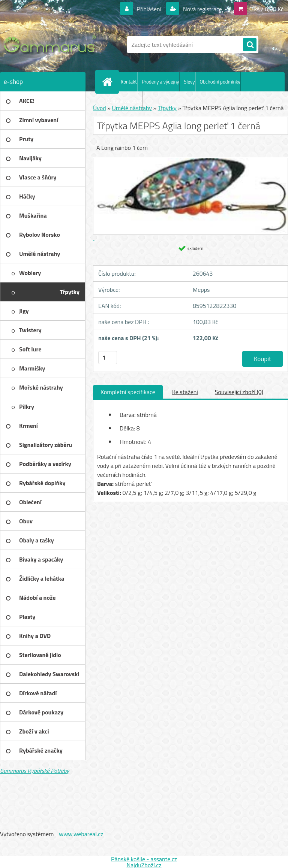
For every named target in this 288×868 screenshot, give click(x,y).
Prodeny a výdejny (160, 82)
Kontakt (129, 82)
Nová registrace (202, 9)
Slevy (190, 82)
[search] (250, 45)
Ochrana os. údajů (124, 101)
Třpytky (167, 108)
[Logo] (52, 45)
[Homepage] (109, 82)
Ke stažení (185, 392)
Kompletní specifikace (128, 392)
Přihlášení (149, 9)
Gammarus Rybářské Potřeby (34, 771)
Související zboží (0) (239, 392)
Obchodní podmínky (220, 82)
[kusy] (108, 358)
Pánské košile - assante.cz (144, 859)
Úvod (100, 108)
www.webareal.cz (81, 834)
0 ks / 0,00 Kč (266, 9)
